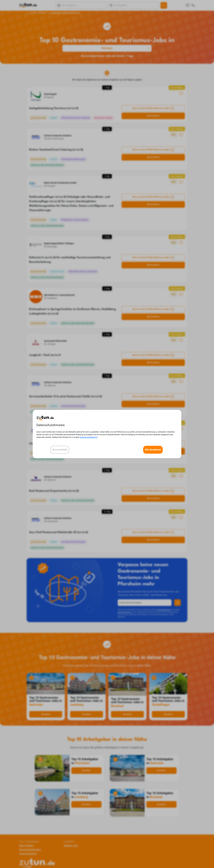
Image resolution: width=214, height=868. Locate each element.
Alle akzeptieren (153, 450)
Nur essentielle (60, 450)
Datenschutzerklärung (89, 437)
